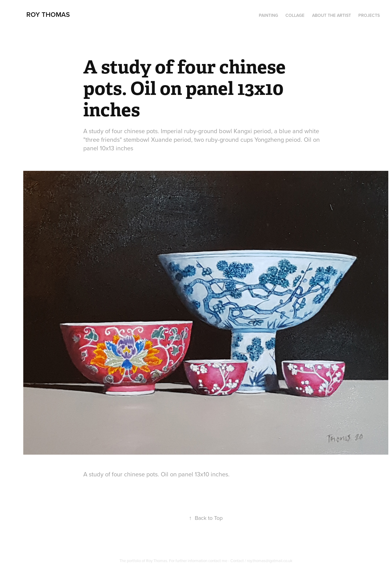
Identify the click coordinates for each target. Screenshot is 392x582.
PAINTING (268, 15)
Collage (295, 15)
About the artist (332, 15)
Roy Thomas (48, 14)
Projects (369, 15)
